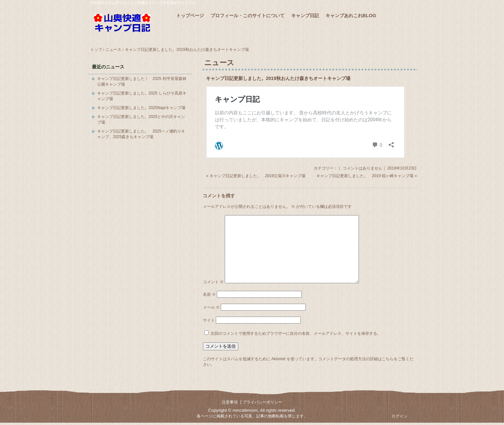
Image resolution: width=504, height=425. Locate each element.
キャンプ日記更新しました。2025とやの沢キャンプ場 (141, 119)
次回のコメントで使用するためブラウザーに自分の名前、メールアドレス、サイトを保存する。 (296, 333)
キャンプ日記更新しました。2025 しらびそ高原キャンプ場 (142, 96)
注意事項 (230, 402)
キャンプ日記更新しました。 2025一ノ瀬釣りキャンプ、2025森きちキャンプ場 (141, 134)
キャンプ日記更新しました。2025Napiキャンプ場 (141, 108)
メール (211, 307)
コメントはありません (363, 168)
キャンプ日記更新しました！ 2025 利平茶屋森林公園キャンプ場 (142, 81)
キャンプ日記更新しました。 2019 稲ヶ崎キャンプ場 (365, 176)
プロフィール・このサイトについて (248, 16)
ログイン (400, 416)
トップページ (190, 16)
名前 (209, 294)
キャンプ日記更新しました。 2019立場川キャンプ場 (258, 176)
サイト (209, 320)
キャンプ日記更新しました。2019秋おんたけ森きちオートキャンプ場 (278, 78)
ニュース (219, 63)
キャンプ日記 (305, 16)
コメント (213, 282)
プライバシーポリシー (262, 402)
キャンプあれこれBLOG (351, 16)
